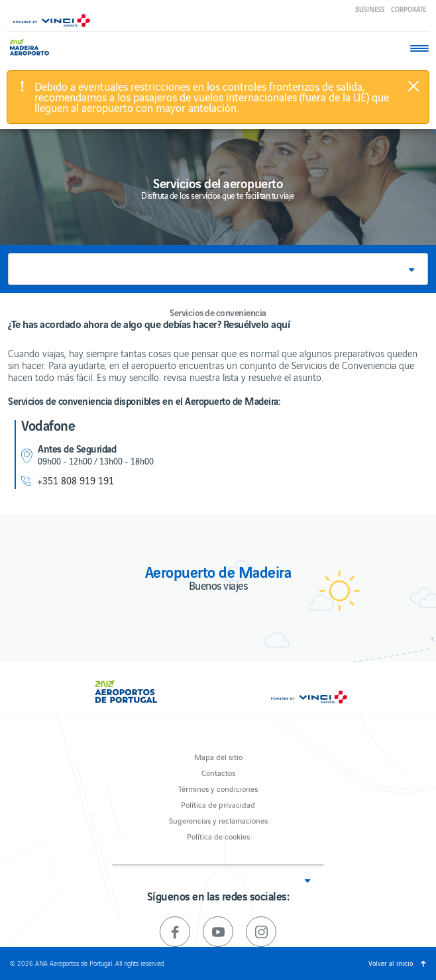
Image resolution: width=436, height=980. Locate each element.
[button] (218, 269)
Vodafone (48, 425)
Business (370, 9)
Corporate (409, 9)
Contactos (218, 772)
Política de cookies (218, 836)
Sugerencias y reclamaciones (218, 820)
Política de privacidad (218, 804)
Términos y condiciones (218, 788)
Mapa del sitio (218, 756)
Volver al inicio (391, 963)
